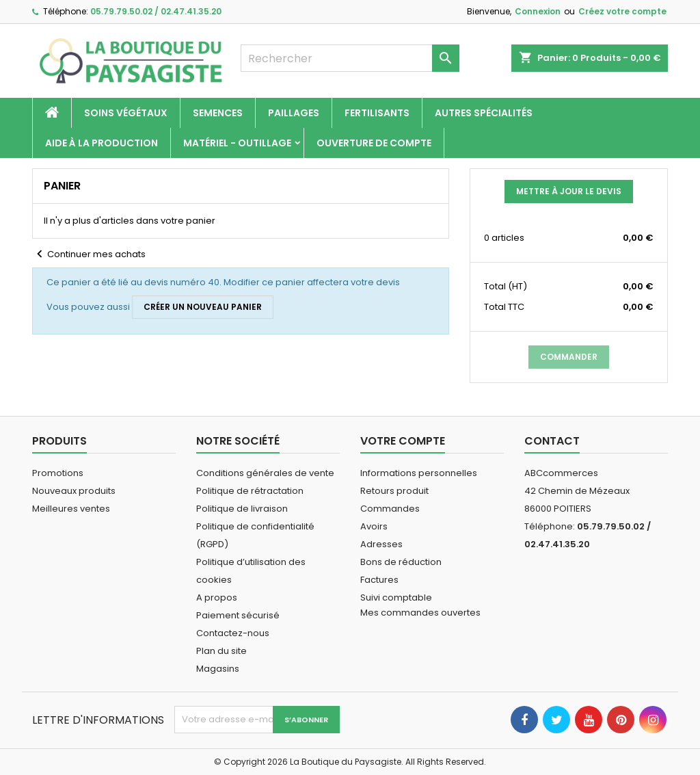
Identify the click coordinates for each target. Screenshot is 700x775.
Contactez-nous (233, 633)
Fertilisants (377, 113)
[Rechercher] (350, 58)
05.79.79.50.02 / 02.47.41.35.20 (156, 11)
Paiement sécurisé (238, 615)
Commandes (390, 509)
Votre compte (403, 441)
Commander (569, 357)
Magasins (218, 669)
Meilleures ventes (71, 509)
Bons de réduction (401, 562)
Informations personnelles (419, 473)
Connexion (538, 11)
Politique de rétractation (250, 491)
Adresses (381, 544)
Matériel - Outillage (237, 143)
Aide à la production (102, 143)
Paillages (294, 113)
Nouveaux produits (74, 491)
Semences (218, 113)
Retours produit (394, 491)
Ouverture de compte (374, 143)
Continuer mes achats (89, 254)
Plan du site (221, 651)
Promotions (58, 473)
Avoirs (374, 526)
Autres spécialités (484, 113)
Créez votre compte (622, 11)
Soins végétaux (126, 113)
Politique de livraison (242, 509)
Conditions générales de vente (265, 473)
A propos (217, 597)
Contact (552, 441)
